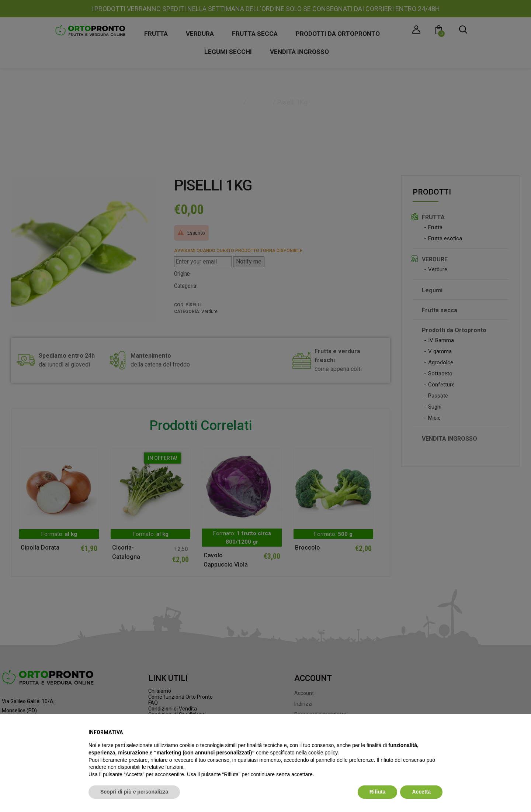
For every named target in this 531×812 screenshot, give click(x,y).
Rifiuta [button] (378, 792)
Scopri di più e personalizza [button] (134, 792)
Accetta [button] (421, 792)
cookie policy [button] (323, 753)
